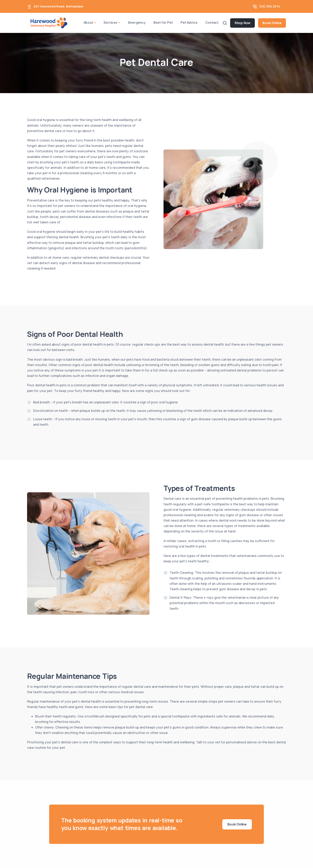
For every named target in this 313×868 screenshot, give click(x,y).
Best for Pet (163, 22)
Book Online (272, 23)
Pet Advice (189, 22)
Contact (212, 22)
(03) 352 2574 (269, 6)
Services (110, 22)
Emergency (137, 22)
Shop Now (242, 23)
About (88, 22)
